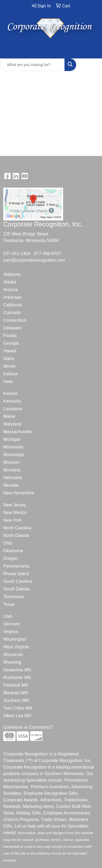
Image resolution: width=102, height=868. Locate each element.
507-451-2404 (17, 254)
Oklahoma (13, 551)
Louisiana (13, 409)
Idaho (9, 358)
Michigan (12, 439)
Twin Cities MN (18, 708)
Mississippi (14, 455)
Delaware (13, 328)
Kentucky (12, 401)
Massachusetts (18, 432)
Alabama (12, 274)
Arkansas (12, 297)
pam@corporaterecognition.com (34, 260)
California (13, 305)
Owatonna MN (17, 670)
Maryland (12, 424)
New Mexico (15, 513)
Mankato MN (16, 693)
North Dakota (16, 535)
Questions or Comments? (28, 727)
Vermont (11, 624)
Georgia (11, 343)
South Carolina (18, 581)
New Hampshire (19, 493)
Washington (15, 639)
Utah (8, 616)
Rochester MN (17, 677)
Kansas (10, 393)
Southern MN (16, 700)
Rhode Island (16, 574)
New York (13, 520)
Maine (9, 416)
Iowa (8, 381)
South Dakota (16, 589)
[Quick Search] (32, 65)
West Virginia (16, 647)
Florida (10, 336)
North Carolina (17, 528)
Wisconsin (13, 655)
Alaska (10, 282)
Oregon (10, 558)
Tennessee (14, 597)
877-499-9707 (48, 254)
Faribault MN (16, 685)
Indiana (10, 374)
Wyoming (12, 662)
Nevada (11, 485)
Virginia (10, 632)
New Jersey (15, 505)
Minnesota (13, 447)
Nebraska (13, 478)
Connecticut (15, 320)
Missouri (11, 462)
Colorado (12, 313)
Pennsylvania (16, 566)
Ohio (8, 543)
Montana (12, 470)
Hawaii (10, 351)
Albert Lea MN (17, 716)
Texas (9, 604)
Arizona (11, 290)
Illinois (9, 366)
